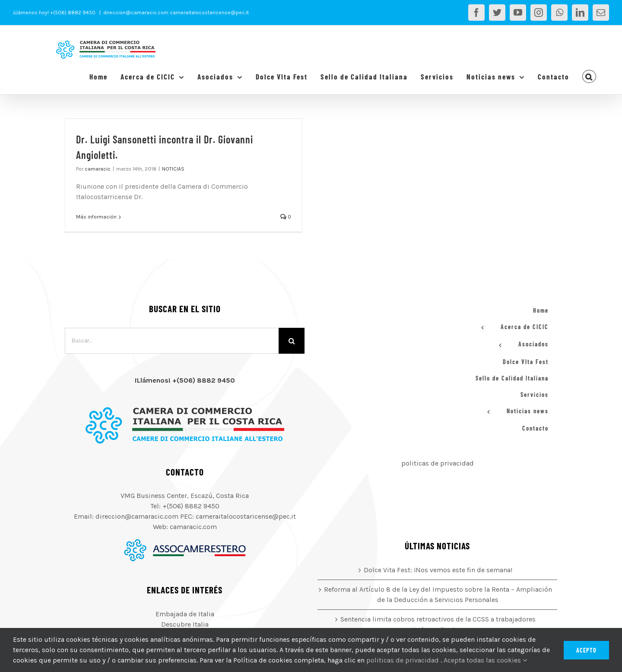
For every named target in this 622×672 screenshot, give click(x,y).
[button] (589, 76)
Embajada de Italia (185, 614)
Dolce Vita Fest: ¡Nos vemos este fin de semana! (438, 570)
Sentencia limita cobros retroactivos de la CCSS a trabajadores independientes (438, 624)
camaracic (98, 169)
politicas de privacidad (438, 463)
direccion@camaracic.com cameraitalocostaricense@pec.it (176, 13)
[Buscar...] (172, 341)
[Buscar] (292, 341)
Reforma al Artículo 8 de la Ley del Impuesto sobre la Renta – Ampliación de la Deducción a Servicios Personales (438, 594)
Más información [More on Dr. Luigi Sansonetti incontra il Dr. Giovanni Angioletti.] (96, 217)
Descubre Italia (185, 624)
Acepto (586, 650)
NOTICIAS (173, 169)
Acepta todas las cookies (485, 660)
